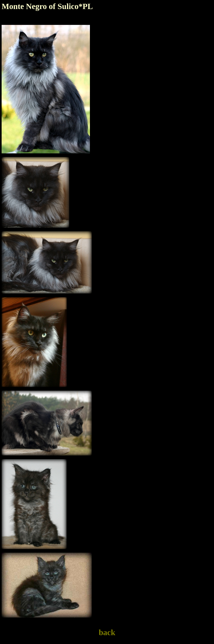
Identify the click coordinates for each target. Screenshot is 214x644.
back (107, 632)
